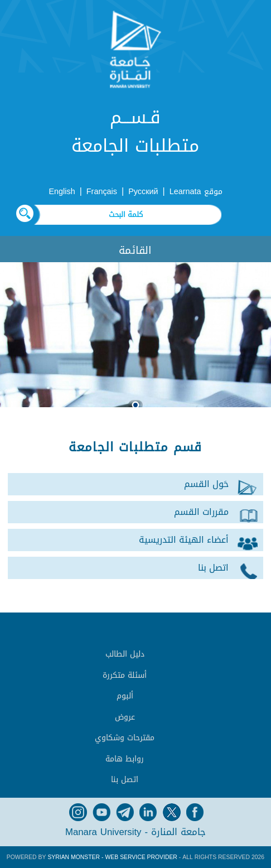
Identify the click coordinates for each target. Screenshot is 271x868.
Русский (143, 192)
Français (102, 192)
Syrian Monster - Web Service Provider (112, 857)
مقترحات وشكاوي (125, 738)
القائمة (135, 250)
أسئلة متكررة (125, 675)
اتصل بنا (125, 780)
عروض (125, 717)
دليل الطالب (125, 654)
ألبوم (125, 696)
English (62, 192)
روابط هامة (125, 759)
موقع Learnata (196, 192)
